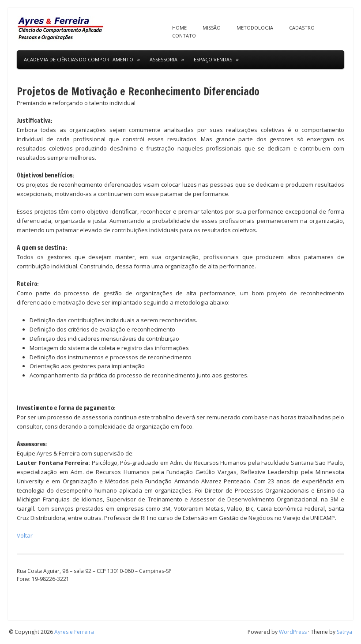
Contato (184, 36)
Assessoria (164, 59)
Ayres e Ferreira (74, 632)
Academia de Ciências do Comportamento (79, 59)
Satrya (344, 632)
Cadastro (302, 28)
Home (179, 28)
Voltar (25, 535)
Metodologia (255, 28)
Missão (212, 28)
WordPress (293, 632)
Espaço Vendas (213, 59)
